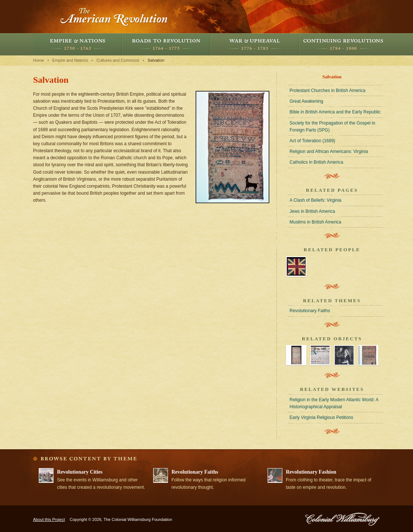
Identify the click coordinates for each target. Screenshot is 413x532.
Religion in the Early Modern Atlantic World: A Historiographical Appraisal (334, 403)
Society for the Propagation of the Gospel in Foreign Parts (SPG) (333, 127)
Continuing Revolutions (343, 44)
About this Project (49, 519)
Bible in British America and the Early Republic (335, 112)
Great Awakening (307, 101)
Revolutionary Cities (80, 472)
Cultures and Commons (118, 60)
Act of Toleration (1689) (313, 141)
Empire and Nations (78, 44)
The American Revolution (114, 17)
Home (39, 60)
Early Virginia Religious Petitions (322, 417)
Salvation (156, 60)
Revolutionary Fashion (311, 472)
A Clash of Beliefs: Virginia (316, 200)
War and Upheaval (255, 44)
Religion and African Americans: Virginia (329, 151)
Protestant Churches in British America (328, 91)
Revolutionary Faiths (310, 311)
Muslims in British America (316, 222)
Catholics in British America (316, 162)
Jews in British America (312, 211)
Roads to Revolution (166, 44)
